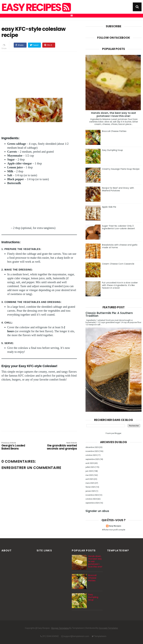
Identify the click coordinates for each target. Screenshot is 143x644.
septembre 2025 (92, 459)
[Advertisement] (42, 74)
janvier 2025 (90, 491)
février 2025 (90, 487)
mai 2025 (89, 475)
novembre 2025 (92, 451)
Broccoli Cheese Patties (114, 131)
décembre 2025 (92, 447)
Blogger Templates (60, 628)
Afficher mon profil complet (114, 530)
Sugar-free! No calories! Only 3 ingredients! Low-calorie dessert (118, 227)
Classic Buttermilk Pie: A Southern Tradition (109, 314)
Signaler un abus (97, 511)
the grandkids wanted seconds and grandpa (62, 446)
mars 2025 (90, 483)
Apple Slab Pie (109, 207)
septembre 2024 (92, 503)
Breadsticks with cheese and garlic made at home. (120, 246)
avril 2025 (89, 479)
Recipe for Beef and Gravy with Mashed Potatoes (118, 189)
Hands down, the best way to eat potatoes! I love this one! (114, 114)
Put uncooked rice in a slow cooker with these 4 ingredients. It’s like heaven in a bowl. (120, 285)
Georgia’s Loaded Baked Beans (17, 446)
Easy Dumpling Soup (112, 150)
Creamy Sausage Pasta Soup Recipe (121, 169)
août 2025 (90, 463)
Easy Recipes (36, 7)
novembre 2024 (92, 495)
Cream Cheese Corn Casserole (118, 264)
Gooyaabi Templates (108, 628)
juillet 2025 (90, 467)
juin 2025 (89, 471)
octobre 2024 (91, 499)
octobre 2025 (91, 455)
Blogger (118, 433)
